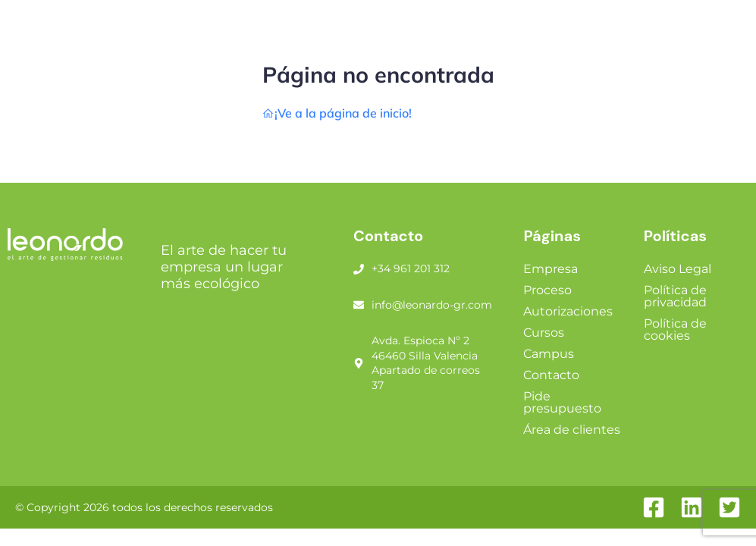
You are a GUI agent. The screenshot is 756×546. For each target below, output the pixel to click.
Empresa (551, 269)
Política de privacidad (675, 296)
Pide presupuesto (562, 402)
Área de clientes (572, 430)
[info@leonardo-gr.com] (359, 305)
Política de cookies (675, 329)
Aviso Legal (678, 269)
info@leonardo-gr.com (432, 305)
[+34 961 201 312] (359, 269)
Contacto (551, 375)
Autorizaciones (568, 311)
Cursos (544, 333)
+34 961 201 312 (411, 268)
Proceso (547, 290)
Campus (549, 354)
